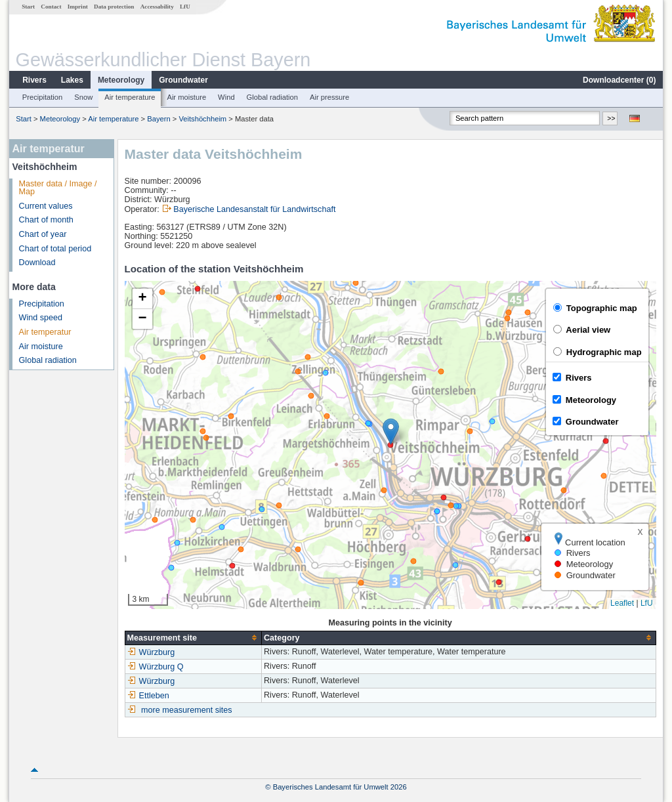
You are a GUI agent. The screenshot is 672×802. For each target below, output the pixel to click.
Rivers (34, 80)
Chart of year (43, 234)
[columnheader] (193, 638)
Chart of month (46, 220)
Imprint (78, 7)
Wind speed (41, 318)
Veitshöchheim (202, 119)
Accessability (157, 7)
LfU (185, 7)
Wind (226, 97)
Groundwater (183, 80)
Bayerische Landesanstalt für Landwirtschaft (254, 209)
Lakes (72, 80)
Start (28, 7)
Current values (46, 206)
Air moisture (186, 97)
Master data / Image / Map (58, 188)
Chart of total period (55, 249)
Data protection (114, 7)
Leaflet (622, 603)
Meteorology (121, 80)
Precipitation (43, 97)
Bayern (158, 119)
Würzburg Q (156, 667)
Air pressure (329, 97)
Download (37, 263)
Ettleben (148, 696)
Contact (51, 7)
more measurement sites (187, 710)
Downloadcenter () (619, 80)
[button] (391, 432)
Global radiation (272, 97)
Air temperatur (45, 332)
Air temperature (130, 97)
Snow (83, 97)
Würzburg (151, 652)
